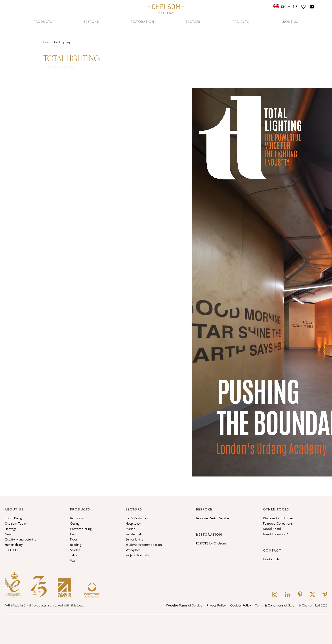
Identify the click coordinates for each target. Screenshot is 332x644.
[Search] (295, 6)
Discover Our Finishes (278, 518)
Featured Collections (278, 523)
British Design (14, 518)
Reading (76, 545)
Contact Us (271, 559)
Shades (75, 550)
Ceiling (75, 523)
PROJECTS (241, 22)
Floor (74, 539)
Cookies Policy (240, 605)
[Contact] (312, 6)
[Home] (166, 9)
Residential (133, 534)
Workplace (133, 550)
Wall (73, 560)
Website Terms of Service (184, 605)
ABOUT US (289, 22)
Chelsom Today (16, 523)
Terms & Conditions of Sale (275, 605)
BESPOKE (91, 22)
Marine (130, 529)
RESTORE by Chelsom (211, 543)
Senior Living (134, 539)
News (9, 534)
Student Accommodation (144, 545)
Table (74, 555)
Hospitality (133, 523)
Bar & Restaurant (137, 518)
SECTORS (193, 22)
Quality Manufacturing (20, 539)
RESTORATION (142, 22)
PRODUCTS (43, 22)
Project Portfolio (137, 555)
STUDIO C (12, 550)
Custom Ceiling (81, 529)
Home (47, 42)
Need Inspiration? (275, 534)
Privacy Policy (216, 605)
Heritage (11, 529)
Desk (73, 534)
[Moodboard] (303, 6)
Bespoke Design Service (213, 518)
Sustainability (14, 545)
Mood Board (272, 529)
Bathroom (77, 518)
